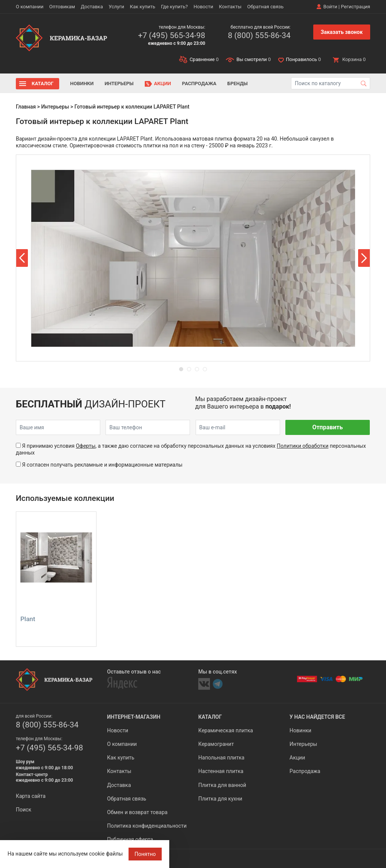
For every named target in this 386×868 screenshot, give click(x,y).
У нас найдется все (317, 717)
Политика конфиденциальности (147, 826)
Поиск (24, 810)
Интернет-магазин (134, 717)
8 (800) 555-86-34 (259, 35)
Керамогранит (216, 744)
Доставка (92, 7)
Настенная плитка (221, 771)
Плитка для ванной (222, 785)
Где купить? (174, 7)
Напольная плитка (221, 758)
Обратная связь (266, 7)
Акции (163, 83)
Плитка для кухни (220, 799)
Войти (330, 7)
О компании (30, 7)
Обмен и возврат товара (137, 812)
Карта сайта (31, 796)
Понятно (145, 854)
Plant (28, 619)
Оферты (86, 446)
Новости (203, 7)
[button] (22, 258)
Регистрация (355, 7)
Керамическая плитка (226, 730)
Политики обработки (303, 446)
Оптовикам (62, 7)
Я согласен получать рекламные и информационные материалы (102, 465)
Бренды (237, 83)
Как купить (143, 7)
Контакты (230, 7)
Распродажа (199, 83)
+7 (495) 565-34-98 (172, 35)
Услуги (116, 7)
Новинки (82, 83)
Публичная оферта (130, 839)
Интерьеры (119, 83)
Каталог (43, 83)
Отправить (327, 427)
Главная (26, 107)
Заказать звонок (342, 32)
